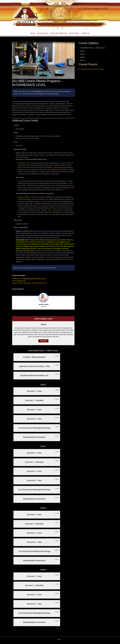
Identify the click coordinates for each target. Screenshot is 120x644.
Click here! (53, 268)
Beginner (41, 94)
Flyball (21, 283)
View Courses (43, 33)
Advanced (50, 94)
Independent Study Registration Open (35, 283)
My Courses (74, 33)
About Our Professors (59, 33)
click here (30, 231)
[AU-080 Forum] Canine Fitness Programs (91, 69)
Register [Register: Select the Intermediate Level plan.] (43, 341)
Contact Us (85, 33)
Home (33, 33)
